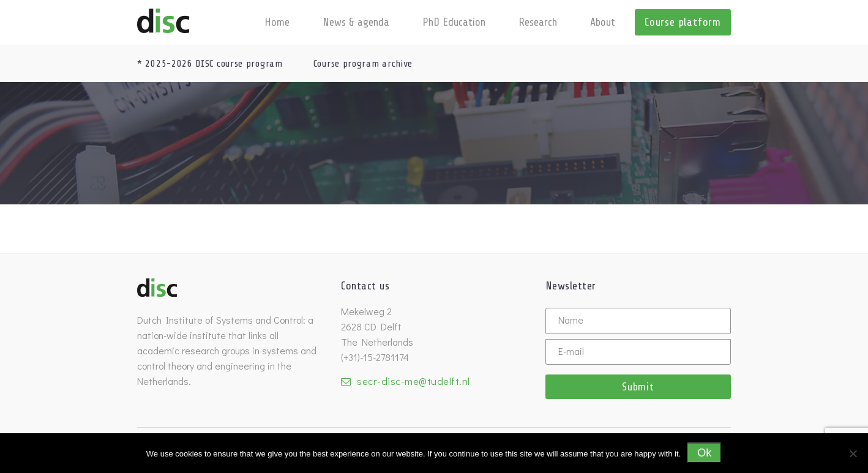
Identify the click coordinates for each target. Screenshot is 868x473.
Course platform (683, 22)
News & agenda (356, 22)
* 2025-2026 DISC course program (210, 64)
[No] (853, 453)
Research (538, 22)
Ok (704, 453)
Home (277, 22)
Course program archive (363, 64)
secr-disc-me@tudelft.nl (413, 381)
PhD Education (454, 22)
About (603, 22)
